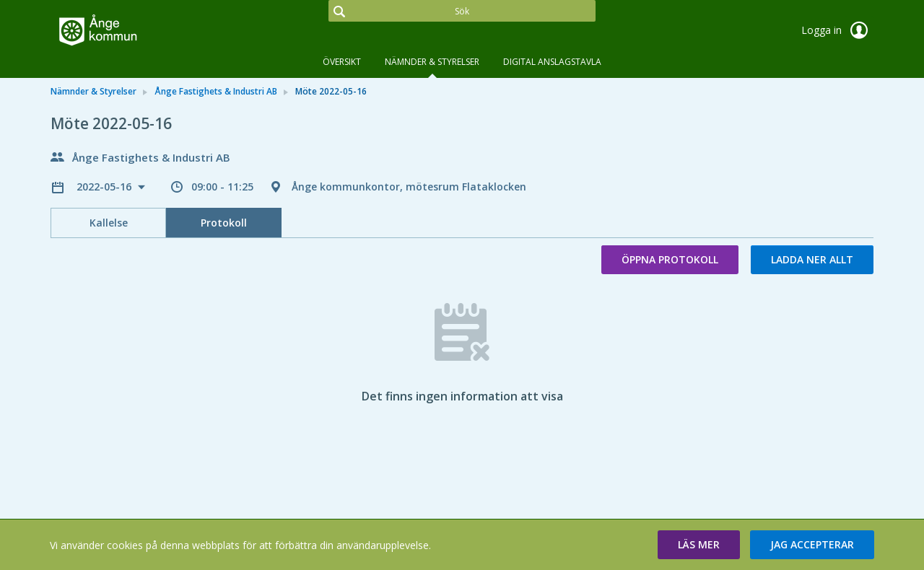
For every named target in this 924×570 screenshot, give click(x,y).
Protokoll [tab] (224, 223)
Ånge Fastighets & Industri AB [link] (216, 91)
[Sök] (462, 11)
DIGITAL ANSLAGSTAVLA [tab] (552, 62)
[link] (123, 32)
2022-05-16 (105, 187)
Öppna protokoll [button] (670, 259)
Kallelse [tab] (109, 223)
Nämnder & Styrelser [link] (93, 91)
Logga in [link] (837, 30)
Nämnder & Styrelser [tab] (432, 62)
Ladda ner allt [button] (812, 259)
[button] (699, 545)
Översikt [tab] (342, 62)
